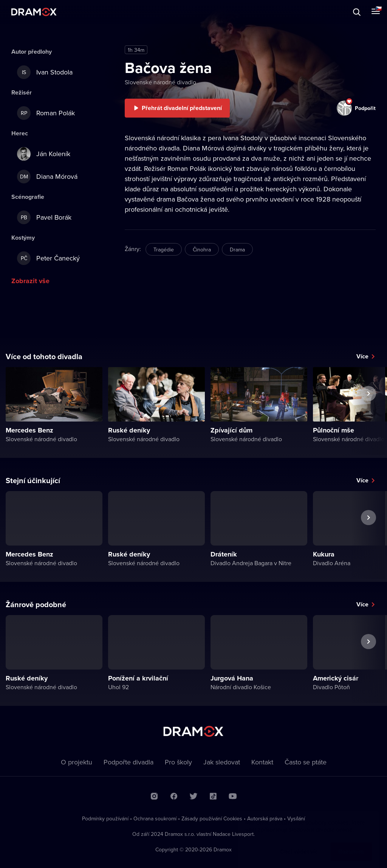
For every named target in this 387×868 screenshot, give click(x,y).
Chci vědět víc (299, 844)
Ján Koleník (44, 154)
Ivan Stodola (45, 72)
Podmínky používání (105, 818)
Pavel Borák (44, 217)
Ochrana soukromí (155, 818)
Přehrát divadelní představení (182, 108)
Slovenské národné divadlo (160, 82)
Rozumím (351, 844)
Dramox (34, 12)
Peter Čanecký (48, 258)
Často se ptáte (306, 762)
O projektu (77, 762)
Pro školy (178, 762)
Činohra (202, 250)
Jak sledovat (222, 762)
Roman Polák (46, 113)
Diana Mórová (47, 177)
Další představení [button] (368, 411)
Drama (237, 250)
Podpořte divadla (128, 762)
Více (362, 356)
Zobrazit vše (30, 281)
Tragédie (164, 250)
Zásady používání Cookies (212, 818)
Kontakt (262, 762)
